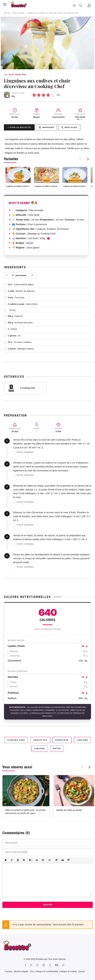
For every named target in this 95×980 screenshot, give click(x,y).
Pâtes (57, 749)
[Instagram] (37, 965)
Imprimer (46, 127)
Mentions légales (21, 971)
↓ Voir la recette (19, 127)
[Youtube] (57, 965)
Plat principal (19, 13)
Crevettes (40, 740)
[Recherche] (81, 5)
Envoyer (48, 905)
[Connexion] (89, 5)
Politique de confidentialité (47, 971)
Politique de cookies (68, 971)
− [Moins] (7, 275)
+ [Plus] (32, 275)
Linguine (82, 740)
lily (13, 96)
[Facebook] (26, 965)
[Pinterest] (44, 965)
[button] (6, 860)
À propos (9, 971)
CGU (32, 971)
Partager (69, 127)
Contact (81, 971)
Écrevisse (62, 740)
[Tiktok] (63, 965)
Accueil (7, 13)
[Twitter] (31, 965)
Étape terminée (24, 452)
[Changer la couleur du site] (74, 5)
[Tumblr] (50, 965)
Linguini (40, 749)
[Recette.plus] (21, 6)
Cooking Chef (16, 740)
